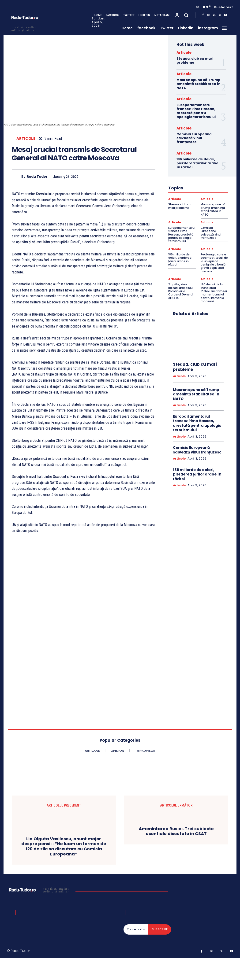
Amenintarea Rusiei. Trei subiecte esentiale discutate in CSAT (176, 831)
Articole (26, 138)
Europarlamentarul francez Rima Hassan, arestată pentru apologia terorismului (196, 111)
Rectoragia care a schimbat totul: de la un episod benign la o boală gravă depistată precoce (214, 263)
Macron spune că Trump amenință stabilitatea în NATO (199, 84)
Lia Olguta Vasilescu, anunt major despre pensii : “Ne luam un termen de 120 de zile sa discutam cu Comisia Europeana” (64, 846)
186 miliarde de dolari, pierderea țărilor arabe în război (197, 163)
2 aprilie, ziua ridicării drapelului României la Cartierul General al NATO (181, 291)
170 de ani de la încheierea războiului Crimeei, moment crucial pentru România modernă (214, 293)
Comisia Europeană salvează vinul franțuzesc (194, 138)
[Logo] (39, 890)
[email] (136, 929)
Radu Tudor (37, 177)
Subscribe (160, 929)
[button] (186, 15)
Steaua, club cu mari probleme (195, 61)
